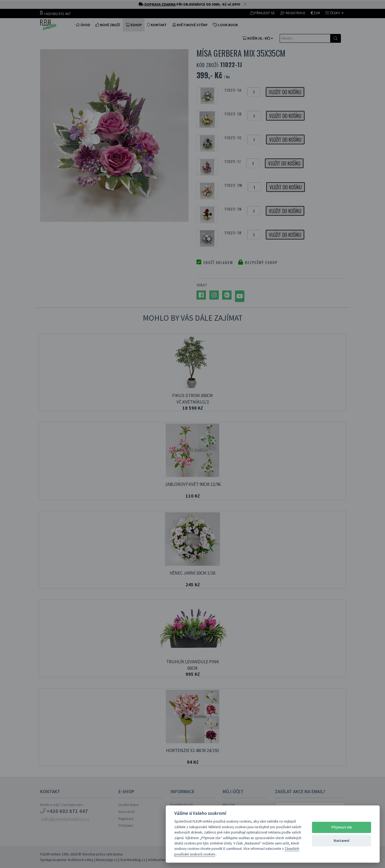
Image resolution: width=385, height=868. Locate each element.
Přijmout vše (342, 827)
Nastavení (342, 841)
